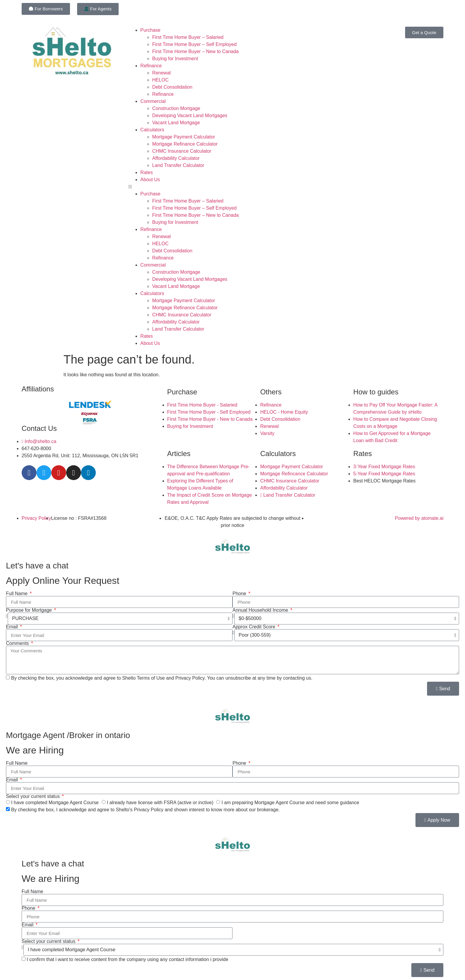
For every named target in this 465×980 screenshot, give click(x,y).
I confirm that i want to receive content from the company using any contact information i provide (127, 959)
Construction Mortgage (176, 108)
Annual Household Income (261, 610)
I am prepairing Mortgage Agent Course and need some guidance (290, 803)
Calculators (152, 130)
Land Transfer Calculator (178, 165)
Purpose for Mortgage (30, 610)
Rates (146, 172)
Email (12, 627)
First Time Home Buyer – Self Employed (194, 44)
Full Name (17, 594)
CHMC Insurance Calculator (182, 151)
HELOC (160, 80)
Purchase (150, 30)
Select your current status (34, 796)
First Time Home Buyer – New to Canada (195, 51)
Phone (240, 594)
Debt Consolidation (172, 87)
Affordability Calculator (176, 158)
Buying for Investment (175, 59)
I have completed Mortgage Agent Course (55, 803)
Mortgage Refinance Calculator (185, 144)
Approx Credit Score (255, 627)
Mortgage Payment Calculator (184, 137)
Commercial (153, 101)
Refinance (151, 66)
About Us (150, 180)
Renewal (161, 73)
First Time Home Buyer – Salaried (188, 37)
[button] (232, 187)
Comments (18, 643)
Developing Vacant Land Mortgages (190, 115)
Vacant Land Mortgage (176, 123)
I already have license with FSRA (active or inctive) (160, 803)
